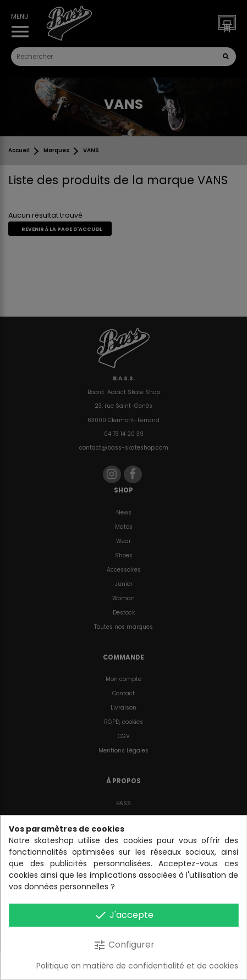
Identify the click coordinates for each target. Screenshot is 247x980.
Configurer (124, 945)
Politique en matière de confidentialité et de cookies (137, 966)
